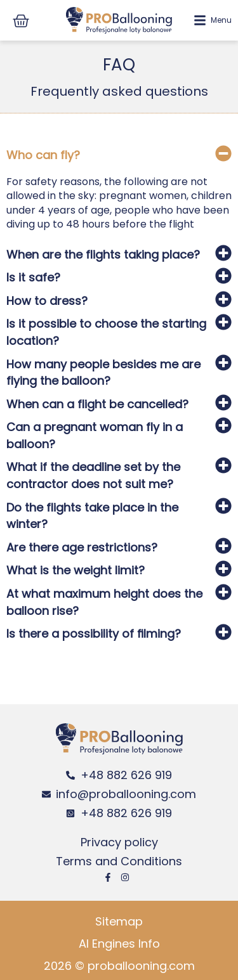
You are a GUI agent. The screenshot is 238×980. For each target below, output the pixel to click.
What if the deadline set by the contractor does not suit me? (93, 475)
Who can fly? (43, 155)
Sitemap (119, 921)
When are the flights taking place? (103, 255)
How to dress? (47, 301)
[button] (119, 157)
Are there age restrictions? (82, 547)
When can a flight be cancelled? (97, 404)
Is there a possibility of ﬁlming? (94, 634)
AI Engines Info (119, 944)
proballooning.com (141, 966)
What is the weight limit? (76, 570)
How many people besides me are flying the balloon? (103, 373)
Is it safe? (33, 277)
